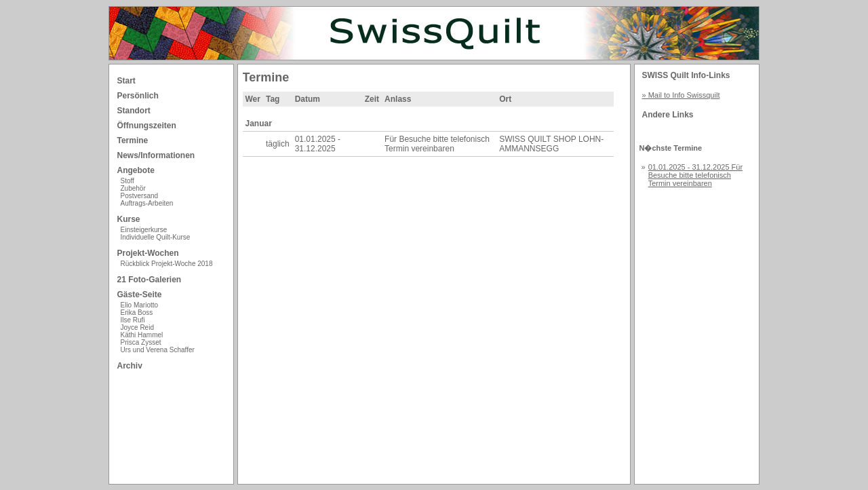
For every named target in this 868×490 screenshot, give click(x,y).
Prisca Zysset (141, 342)
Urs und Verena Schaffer (158, 350)
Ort (505, 99)
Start (126, 81)
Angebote (136, 170)
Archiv (130, 366)
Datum (308, 99)
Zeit (372, 99)
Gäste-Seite (140, 295)
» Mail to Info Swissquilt (681, 95)
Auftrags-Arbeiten (147, 203)
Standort (134, 111)
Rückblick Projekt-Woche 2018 (167, 264)
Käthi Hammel (142, 335)
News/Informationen (156, 155)
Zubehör (133, 188)
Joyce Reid (137, 327)
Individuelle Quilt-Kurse (156, 237)
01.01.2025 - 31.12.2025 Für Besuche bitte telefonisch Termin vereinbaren (695, 175)
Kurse (129, 219)
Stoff (127, 181)
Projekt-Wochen (148, 253)
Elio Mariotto (140, 305)
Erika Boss (137, 313)
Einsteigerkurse (144, 230)
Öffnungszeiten (147, 126)
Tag (273, 99)
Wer (253, 99)
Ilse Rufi (133, 320)
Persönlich (138, 96)
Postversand (140, 196)
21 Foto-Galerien (150, 280)
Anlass (398, 99)
